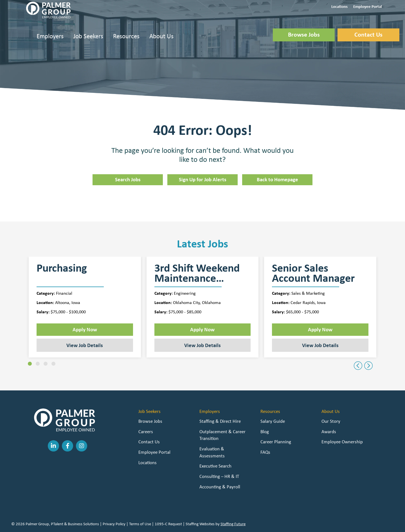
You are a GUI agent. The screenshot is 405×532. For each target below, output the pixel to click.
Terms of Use (140, 524)
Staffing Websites (200, 524)
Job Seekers (88, 36)
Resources (126, 36)
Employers (50, 36)
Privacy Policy (114, 524)
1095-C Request (168, 524)
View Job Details (85, 345)
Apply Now (85, 329)
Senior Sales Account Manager (313, 273)
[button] (339, 6)
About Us (161, 36)
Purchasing (62, 269)
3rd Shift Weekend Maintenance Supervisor (197, 273)
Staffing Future (233, 524)
